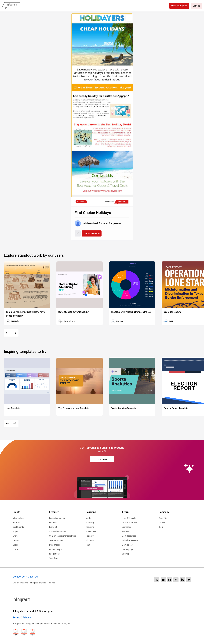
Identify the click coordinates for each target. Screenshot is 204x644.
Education (90, 540)
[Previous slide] (7, 333)
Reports (16, 522)
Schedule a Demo (130, 540)
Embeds (53, 522)
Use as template (179, 6)
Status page (127, 549)
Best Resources (129, 536)
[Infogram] (11, 6)
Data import (54, 545)
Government (91, 531)
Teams (89, 545)
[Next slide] (15, 333)
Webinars (126, 531)
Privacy (27, 618)
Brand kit (53, 527)
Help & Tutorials (129, 518)
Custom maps (55, 549)
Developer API (128, 545)
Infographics (18, 518)
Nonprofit (90, 536)
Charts (16, 536)
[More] (129, 18)
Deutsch (24, 583)
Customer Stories (130, 522)
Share (82, 202)
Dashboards (18, 527)
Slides (15, 545)
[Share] (78, 233)
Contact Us (19, 577)
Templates (54, 558)
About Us (163, 518)
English (16, 583)
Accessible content (58, 531)
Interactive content (57, 518)
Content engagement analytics (63, 536)
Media (89, 518)
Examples (126, 527)
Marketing (90, 522)
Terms (16, 618)
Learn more (102, 459)
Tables (16, 540)
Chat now (33, 577)
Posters (16, 549)
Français (51, 583)
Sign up (196, 6)
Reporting (90, 527)
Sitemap (126, 554)
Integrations (54, 554)
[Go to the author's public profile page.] (98, 223)
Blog (161, 527)
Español (43, 583)
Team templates (56, 540)
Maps (15, 531)
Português (33, 583)
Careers (162, 522)
